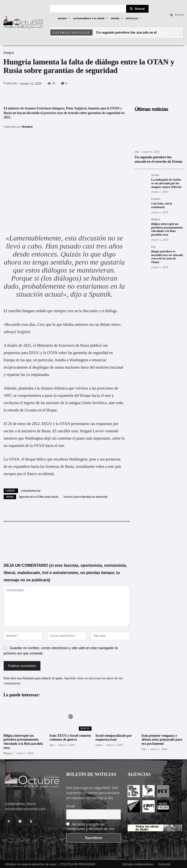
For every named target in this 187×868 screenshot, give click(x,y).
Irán (137, 152)
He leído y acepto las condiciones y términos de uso (90, 825)
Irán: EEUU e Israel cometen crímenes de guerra (70, 737)
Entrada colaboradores (138, 864)
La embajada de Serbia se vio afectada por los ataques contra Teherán (167, 183)
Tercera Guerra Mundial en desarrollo (85, 496)
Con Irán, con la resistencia (161, 204)
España (156, 198)
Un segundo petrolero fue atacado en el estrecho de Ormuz (159, 159)
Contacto (164, 864)
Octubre (27, 127)
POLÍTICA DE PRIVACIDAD (78, 864)
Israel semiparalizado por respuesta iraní (114, 737)
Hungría (9, 53)
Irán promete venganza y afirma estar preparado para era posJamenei (162, 739)
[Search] (137, 9)
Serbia (155, 175)
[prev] (173, 32)
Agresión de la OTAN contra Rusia (39, 496)
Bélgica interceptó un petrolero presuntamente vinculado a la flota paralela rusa (167, 228)
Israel (99, 744)
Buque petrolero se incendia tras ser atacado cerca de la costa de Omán (167, 255)
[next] (180, 32)
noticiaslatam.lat (31, 490)
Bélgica (156, 218)
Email (71, 805)
